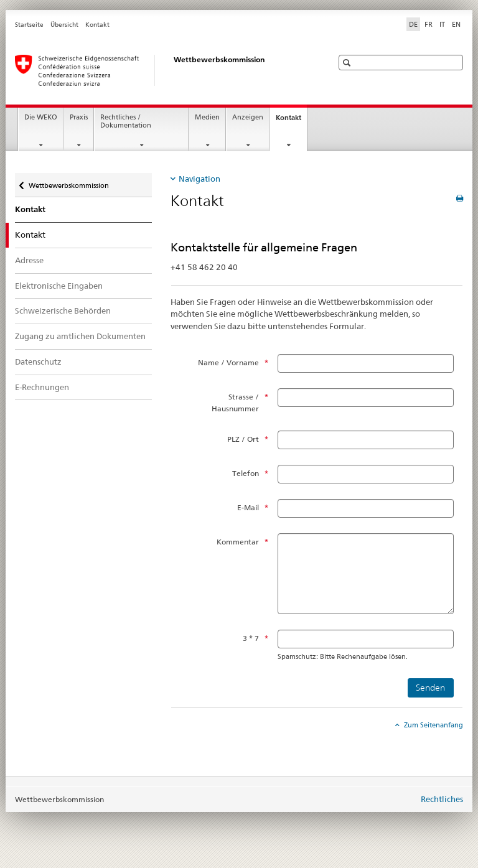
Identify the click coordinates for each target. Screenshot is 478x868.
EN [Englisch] (456, 24)
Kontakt (97, 25)
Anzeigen (248, 117)
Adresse (29, 260)
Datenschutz (38, 362)
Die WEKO (41, 117)
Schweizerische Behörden (63, 310)
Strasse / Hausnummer (235, 403)
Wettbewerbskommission (68, 181)
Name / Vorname (228, 362)
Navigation (199, 179)
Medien (207, 117)
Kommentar (238, 542)
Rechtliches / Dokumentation (126, 121)
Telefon (246, 473)
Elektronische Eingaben (59, 286)
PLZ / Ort (243, 439)
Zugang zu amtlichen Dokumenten (80, 336)
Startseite (29, 25)
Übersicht (64, 25)
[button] (348, 63)
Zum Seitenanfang (433, 725)
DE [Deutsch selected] (413, 24)
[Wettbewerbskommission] (161, 70)
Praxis (79, 117)
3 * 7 (251, 638)
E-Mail (248, 507)
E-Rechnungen (42, 387)
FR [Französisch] (429, 24)
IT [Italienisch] (442, 24)
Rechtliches (442, 799)
